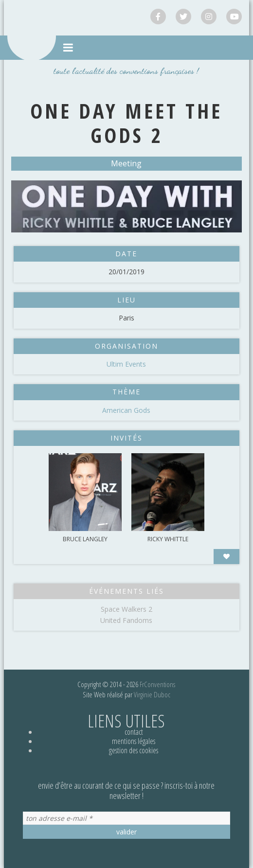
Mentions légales (134, 741)
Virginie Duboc (152, 694)
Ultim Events (126, 364)
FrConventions (157, 684)
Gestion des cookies (134, 750)
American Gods (126, 410)
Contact (134, 732)
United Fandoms (126, 620)
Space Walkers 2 (126, 609)
